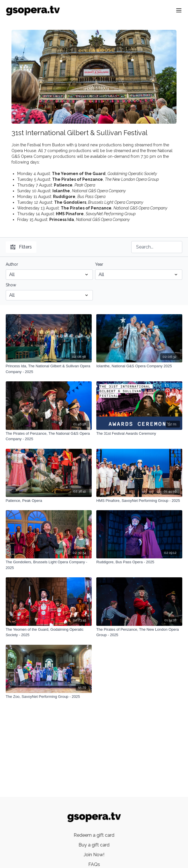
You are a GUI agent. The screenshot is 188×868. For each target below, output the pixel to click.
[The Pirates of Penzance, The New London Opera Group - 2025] (139, 632)
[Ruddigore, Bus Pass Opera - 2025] (139, 562)
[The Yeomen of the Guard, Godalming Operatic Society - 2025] (49, 632)
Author (12, 264)
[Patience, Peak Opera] (49, 501)
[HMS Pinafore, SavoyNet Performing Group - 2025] (139, 501)
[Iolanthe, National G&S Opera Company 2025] (139, 366)
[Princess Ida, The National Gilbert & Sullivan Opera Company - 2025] (49, 369)
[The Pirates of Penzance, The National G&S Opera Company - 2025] (49, 436)
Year (99, 264)
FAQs (94, 864)
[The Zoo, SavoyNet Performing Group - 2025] (49, 697)
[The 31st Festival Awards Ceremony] (139, 434)
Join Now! (94, 855)
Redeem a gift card (94, 835)
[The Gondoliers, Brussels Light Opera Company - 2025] (49, 565)
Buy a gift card (94, 845)
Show (11, 285)
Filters (21, 247)
